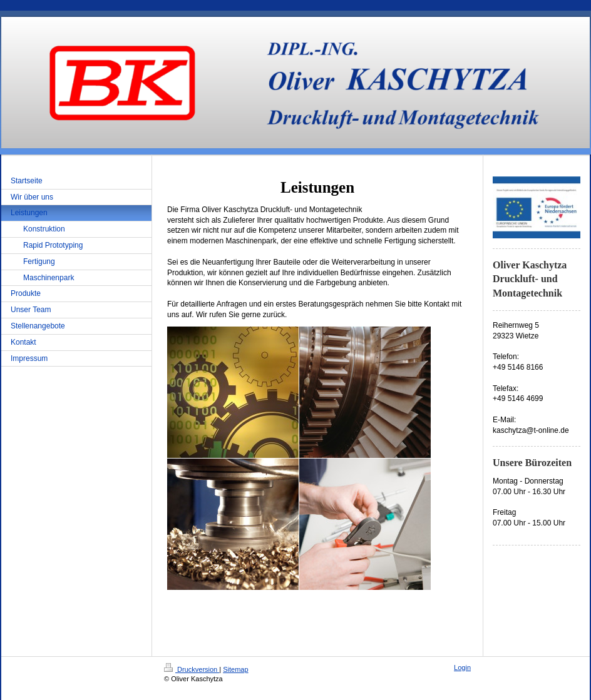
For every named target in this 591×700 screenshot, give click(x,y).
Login (462, 667)
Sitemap (235, 669)
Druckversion (192, 669)
